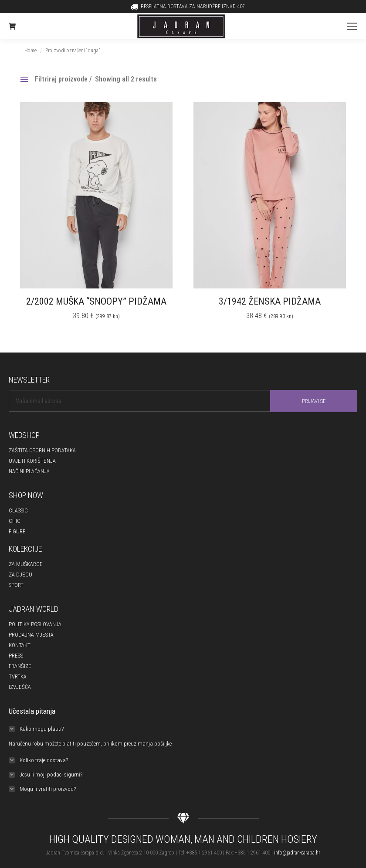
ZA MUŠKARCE (26, 564)
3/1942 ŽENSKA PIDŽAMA (270, 301)
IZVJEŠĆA (20, 687)
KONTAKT (20, 645)
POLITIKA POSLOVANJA (35, 624)
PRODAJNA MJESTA (31, 635)
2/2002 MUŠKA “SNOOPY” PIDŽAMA (96, 301)
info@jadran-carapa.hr (297, 853)
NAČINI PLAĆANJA (29, 471)
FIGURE (17, 531)
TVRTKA (18, 676)
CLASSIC (18, 510)
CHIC (15, 521)
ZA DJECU (20, 575)
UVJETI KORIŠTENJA (32, 461)
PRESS (16, 656)
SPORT (16, 585)
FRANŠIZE (20, 666)
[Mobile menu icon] (352, 26)
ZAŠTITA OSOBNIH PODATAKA (42, 450)
